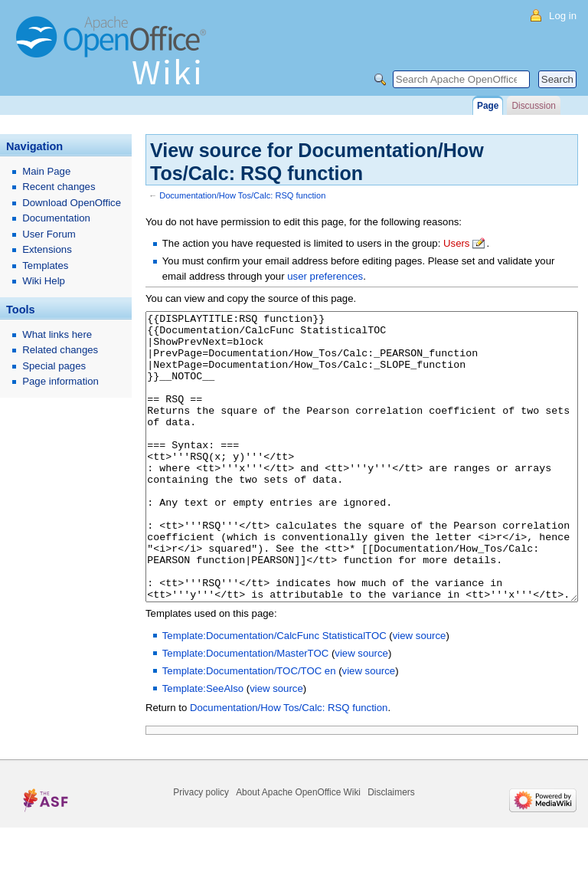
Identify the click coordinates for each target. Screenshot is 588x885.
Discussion (533, 106)
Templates (45, 265)
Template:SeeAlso (203, 746)
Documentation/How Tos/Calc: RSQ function (242, 195)
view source (420, 693)
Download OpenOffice (72, 203)
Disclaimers (391, 850)
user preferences (325, 276)
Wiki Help (44, 281)
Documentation (56, 218)
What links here (57, 334)
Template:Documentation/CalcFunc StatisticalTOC (274, 693)
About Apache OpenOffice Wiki (298, 850)
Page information (60, 381)
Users (456, 243)
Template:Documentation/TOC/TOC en (249, 728)
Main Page (46, 171)
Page (488, 106)
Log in (563, 16)
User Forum (49, 234)
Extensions (47, 249)
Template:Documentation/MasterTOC (245, 711)
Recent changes (59, 187)
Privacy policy (201, 850)
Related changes (60, 350)
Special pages (54, 366)
